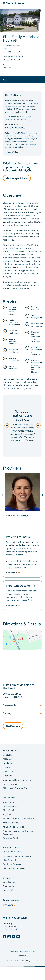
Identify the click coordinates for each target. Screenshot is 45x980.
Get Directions (13, 726)
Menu (6, 80)
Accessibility (10, 705)
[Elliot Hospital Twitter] (18, 937)
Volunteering (9, 882)
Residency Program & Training (17, 856)
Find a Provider (10, 810)
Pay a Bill (7, 814)
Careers (7, 767)
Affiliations (8, 759)
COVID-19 (8, 905)
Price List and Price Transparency (18, 818)
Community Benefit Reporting (17, 780)
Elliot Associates (10, 860)
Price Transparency (12, 784)
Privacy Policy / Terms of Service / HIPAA (23, 952)
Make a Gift (8, 890)
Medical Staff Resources (14, 868)
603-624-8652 (16, 57)
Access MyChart (12, 152)
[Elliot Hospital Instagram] (9, 937)
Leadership (8, 763)
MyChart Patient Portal (14, 827)
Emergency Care (11, 900)
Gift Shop (8, 776)
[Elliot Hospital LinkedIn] (14, 937)
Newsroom (8, 772)
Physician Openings (12, 852)
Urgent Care (9, 802)
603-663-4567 (26, 117)
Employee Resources (13, 864)
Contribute (8, 878)
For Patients (9, 798)
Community (8, 886)
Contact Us (8, 755)
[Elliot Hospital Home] (22, 915)
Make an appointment (17, 178)
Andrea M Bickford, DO (19, 516)
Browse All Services (12, 838)
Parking (7, 713)
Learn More (10, 124)
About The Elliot (11, 751)
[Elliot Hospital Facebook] (5, 937)
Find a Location (10, 806)
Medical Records (11, 823)
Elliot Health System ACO (15, 788)
